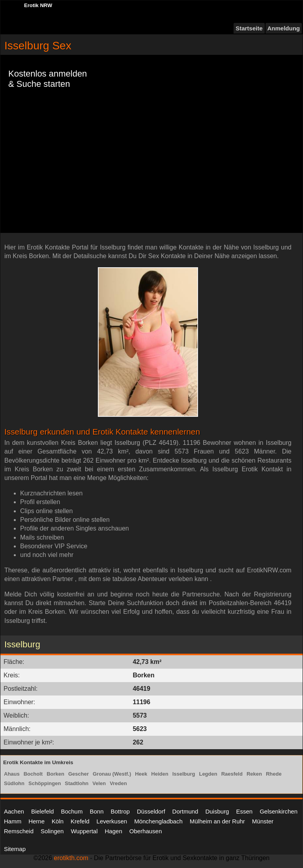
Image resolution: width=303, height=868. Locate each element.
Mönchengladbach (158, 821)
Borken (55, 774)
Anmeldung (284, 28)
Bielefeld (43, 811)
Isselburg (184, 774)
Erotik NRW (38, 5)
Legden (208, 774)
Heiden (160, 774)
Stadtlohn (77, 783)
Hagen (114, 831)
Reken (254, 774)
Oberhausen (146, 831)
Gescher (79, 774)
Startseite (249, 28)
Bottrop (120, 811)
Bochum (72, 811)
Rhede (274, 774)
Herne (36, 821)
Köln (58, 821)
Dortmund (185, 811)
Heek (141, 774)
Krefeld (80, 821)
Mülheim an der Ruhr (217, 821)
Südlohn (14, 783)
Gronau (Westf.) (112, 774)
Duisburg (217, 811)
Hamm (13, 821)
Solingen (52, 831)
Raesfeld (232, 774)
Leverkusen (112, 821)
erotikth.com (71, 858)
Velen (99, 783)
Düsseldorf (151, 811)
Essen (244, 811)
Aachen (14, 811)
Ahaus (12, 774)
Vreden (118, 783)
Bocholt (33, 774)
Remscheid (19, 831)
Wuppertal (84, 831)
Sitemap (15, 849)
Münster (263, 821)
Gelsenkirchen (279, 811)
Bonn (96, 811)
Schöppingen (45, 783)
